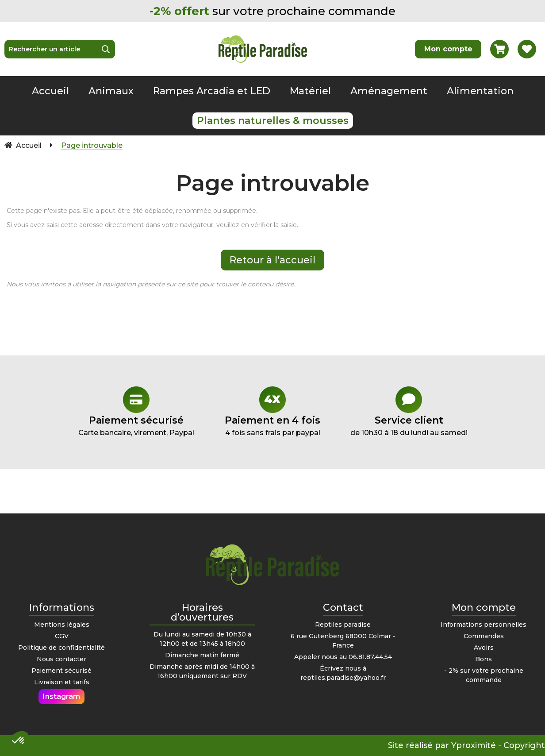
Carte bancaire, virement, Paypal (136, 412)
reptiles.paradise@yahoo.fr (343, 678)
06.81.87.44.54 (370, 657)
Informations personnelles (484, 625)
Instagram (61, 696)
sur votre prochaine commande (272, 11)
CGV (62, 636)
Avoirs (484, 648)
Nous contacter (61, 659)
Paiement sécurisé (61, 671)
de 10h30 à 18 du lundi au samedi (409, 412)
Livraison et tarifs (62, 682)
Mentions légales (62, 625)
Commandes (484, 636)
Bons (484, 659)
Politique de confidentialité (61, 648)
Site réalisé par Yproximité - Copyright (466, 745)
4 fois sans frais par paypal (272, 412)
